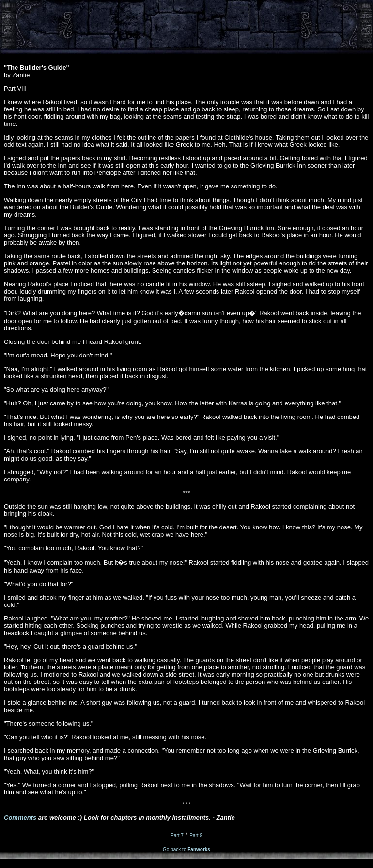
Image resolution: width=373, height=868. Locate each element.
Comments (20, 819)
